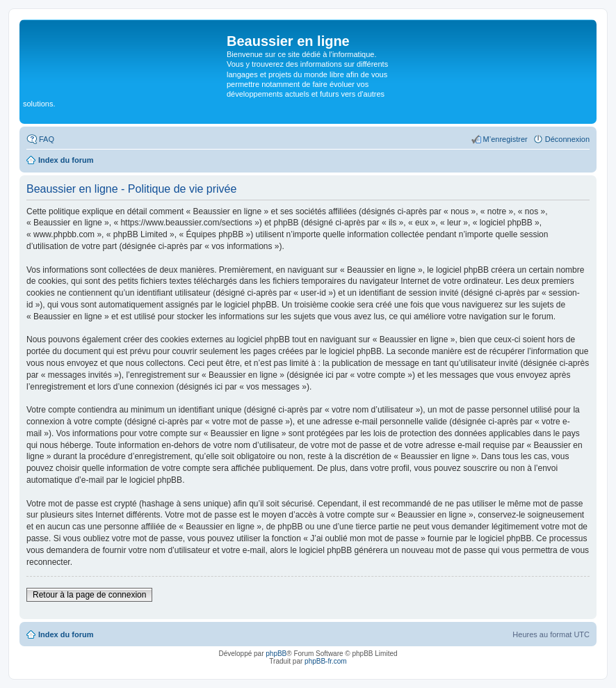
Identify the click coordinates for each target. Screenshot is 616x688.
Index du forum (66, 634)
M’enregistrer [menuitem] (505, 139)
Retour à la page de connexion (89, 595)
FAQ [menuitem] (47, 139)
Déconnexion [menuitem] (567, 139)
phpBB (276, 654)
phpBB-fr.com (326, 661)
